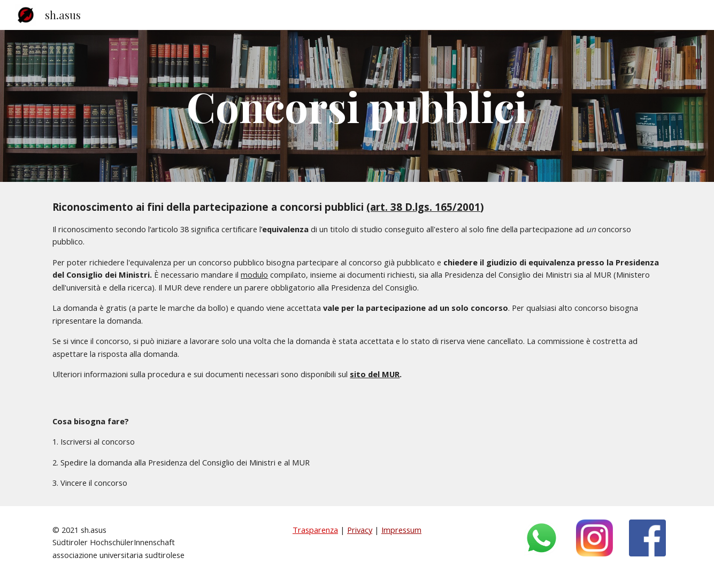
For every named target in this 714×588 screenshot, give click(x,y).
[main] (357, 106)
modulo (254, 274)
